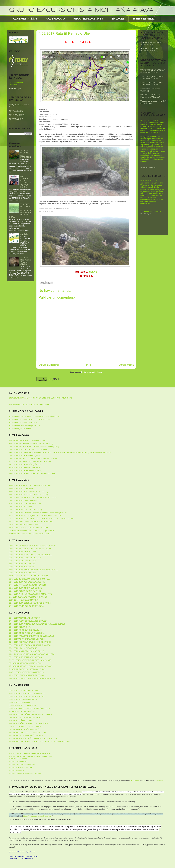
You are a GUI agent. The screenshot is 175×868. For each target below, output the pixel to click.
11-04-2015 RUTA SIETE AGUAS (22, 564)
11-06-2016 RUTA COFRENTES (22, 489)
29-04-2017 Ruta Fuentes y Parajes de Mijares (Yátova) (31, 443)
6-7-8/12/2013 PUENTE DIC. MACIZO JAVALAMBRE (30, 660)
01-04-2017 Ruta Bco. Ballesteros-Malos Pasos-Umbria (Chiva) (34, 446)
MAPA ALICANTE (16, 111)
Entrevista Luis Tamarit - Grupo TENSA (24, 425)
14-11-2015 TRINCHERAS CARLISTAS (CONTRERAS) (31, 522)
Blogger (160, 780)
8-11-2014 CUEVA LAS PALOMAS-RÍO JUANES (28, 597)
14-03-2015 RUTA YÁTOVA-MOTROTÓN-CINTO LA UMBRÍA (33, 570)
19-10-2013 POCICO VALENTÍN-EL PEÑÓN (26, 675)
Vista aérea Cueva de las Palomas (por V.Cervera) (150, 96)
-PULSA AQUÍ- (151, 213)
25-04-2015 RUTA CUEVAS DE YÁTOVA (25, 558)
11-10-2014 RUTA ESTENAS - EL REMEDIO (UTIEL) (30, 603)
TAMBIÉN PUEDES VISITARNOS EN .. (29, 405)
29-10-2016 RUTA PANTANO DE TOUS (25, 468)
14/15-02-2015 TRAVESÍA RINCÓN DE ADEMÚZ (28, 576)
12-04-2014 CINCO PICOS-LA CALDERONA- (27, 633)
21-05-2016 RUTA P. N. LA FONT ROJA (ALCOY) (28, 492)
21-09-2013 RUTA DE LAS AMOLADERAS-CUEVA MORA (32, 678)
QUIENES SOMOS (25, 19)
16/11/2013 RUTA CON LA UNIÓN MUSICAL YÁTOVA (30, 666)
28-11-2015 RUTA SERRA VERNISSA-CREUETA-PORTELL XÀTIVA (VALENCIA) (41, 519)
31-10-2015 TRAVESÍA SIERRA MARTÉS (25, 525)
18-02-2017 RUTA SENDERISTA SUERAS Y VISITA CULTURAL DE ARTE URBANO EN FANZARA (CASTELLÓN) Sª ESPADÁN (60, 452)
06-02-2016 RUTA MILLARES (21, 507)
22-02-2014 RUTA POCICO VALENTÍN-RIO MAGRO (30, 645)
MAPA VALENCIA (16, 119)
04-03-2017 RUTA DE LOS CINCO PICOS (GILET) (29, 449)
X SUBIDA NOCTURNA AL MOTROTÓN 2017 (151, 43)
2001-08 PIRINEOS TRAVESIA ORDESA (25, 774)
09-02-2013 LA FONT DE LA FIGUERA (24, 717)
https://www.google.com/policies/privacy (38, 816)
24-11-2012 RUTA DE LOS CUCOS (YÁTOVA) (27, 732)
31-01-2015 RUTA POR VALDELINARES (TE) (27, 582)
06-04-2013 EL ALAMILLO (19, 702)
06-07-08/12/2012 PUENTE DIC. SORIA (25, 726)
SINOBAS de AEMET (149, 167)
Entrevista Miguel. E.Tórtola (20, 428)
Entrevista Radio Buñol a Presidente (23, 422)
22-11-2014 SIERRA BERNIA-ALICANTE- (25, 591)
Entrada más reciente (49, 365)
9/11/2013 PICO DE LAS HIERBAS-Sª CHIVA (27, 669)
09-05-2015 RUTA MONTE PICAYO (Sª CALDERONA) (30, 555)
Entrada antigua (126, 365)
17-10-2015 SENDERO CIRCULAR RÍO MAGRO (28, 528)
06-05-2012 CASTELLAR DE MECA (23, 699)
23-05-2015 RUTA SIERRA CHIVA (22, 552)
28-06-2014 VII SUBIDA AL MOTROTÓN (25, 618)
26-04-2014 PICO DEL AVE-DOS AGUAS (25, 630)
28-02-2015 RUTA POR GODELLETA (24, 573)
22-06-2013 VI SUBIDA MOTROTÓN (23, 690)
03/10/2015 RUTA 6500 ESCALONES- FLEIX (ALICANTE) (32, 531)
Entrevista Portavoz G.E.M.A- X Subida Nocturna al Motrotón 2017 (35, 416)
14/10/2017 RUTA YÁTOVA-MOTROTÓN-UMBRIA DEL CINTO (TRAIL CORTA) (40, 398)
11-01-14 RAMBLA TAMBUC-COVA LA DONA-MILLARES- (32, 654)
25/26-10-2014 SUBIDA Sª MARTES (23, 600)
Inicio (89, 365)
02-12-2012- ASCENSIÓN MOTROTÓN (25, 729)
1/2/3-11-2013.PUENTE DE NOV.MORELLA (26, 672)
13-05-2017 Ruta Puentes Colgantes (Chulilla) (26, 261)
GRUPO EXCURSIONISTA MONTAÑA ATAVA (81, 10)
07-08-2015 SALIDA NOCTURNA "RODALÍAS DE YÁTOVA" (33, 546)
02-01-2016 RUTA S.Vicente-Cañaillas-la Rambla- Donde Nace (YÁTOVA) (38, 513)
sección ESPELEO (144, 19)
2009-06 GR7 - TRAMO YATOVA (22, 765)
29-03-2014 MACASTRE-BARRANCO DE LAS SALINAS (31, 636)
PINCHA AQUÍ (15, 89)
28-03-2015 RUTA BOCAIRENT (21, 567)
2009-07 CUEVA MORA (18, 762)
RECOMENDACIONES (88, 19)
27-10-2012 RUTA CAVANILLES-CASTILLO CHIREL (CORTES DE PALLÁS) (39, 741)
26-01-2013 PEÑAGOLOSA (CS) (22, 720)
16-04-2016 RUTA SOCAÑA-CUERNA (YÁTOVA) (28, 495)
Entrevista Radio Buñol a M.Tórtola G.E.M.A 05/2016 (30, 419)
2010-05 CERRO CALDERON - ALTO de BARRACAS (30, 753)
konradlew (135, 780)
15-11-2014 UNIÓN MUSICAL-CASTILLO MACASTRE (30, 594)
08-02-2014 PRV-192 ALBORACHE (23, 648)
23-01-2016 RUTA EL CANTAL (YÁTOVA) (25, 510)
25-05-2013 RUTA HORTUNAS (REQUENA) (26, 696)
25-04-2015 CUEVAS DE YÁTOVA (22, 561)
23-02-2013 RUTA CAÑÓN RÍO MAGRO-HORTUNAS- (30, 714)
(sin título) (24, 234)
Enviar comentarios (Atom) (92, 372)
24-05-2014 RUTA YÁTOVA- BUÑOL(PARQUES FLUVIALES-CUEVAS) (37, 624)
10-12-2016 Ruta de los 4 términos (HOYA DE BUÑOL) (31, 462)
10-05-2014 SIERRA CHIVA (20, 627)
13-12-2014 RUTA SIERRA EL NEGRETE (25, 588)
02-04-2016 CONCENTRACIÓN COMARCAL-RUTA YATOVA (33, 498)
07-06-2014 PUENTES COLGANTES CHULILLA (28, 621)
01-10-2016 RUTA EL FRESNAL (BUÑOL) (25, 471)
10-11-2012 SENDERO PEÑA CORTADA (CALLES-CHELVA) (33, 738)
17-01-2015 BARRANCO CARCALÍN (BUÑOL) (27, 585)
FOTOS (93, 272)
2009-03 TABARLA (16, 771)
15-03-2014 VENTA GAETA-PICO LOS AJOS (27, 639)
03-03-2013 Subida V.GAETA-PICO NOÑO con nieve (30, 708)
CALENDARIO (55, 19)
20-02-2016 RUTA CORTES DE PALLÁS (25, 504)
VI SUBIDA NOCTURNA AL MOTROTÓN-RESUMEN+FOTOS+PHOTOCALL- (20, 211)
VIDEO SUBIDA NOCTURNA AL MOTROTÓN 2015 (152, 77)
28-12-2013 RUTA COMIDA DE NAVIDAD (25, 657)
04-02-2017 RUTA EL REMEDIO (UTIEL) (25, 456)
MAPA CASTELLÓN (17, 115)
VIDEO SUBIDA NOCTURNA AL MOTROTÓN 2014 (152, 84)
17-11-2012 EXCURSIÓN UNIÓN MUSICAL (26, 735)
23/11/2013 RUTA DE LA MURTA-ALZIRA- (26, 663)
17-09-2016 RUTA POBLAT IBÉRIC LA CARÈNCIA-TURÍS (32, 474)
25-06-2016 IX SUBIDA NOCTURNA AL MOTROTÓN (30, 486)
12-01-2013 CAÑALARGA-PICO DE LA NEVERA (28, 723)
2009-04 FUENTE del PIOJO (20, 768)
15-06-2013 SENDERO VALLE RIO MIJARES (27, 693)
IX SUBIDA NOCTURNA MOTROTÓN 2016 (150, 50)
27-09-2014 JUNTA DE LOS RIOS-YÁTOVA (26, 606)
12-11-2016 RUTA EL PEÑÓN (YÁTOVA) (25, 465)
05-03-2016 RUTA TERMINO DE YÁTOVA (26, 501)
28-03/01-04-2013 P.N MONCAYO (22, 705)
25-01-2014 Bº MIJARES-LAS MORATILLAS (26, 651)
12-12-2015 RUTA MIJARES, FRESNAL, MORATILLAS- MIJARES (35, 516)
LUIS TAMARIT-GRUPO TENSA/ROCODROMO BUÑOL (26, 182)
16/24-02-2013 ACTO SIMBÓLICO (22, 711)
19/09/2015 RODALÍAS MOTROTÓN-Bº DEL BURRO (30, 534)
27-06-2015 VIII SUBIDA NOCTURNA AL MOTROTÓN (30, 549)
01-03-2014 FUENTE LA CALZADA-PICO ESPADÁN (30, 642)
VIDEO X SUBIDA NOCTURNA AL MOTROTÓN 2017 (153, 71)
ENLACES (118, 19)
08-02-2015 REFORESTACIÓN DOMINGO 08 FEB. (29, 579)
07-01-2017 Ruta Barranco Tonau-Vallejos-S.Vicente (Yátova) (33, 459)
